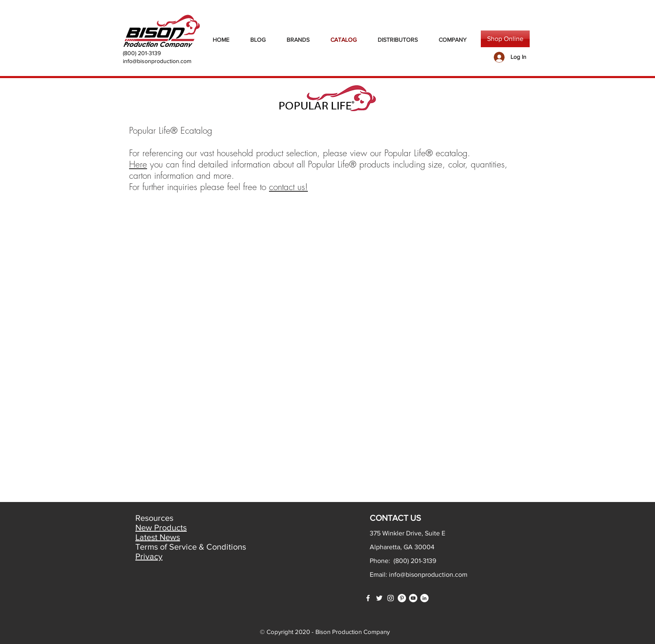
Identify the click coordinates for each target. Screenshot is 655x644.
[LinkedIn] (424, 598)
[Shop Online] (505, 39)
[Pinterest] (402, 598)
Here (138, 164)
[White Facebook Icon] (368, 598)
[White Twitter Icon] (379, 598)
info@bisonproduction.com (157, 61)
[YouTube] (413, 598)
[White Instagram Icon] (391, 598)
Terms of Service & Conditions (191, 547)
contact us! (288, 187)
